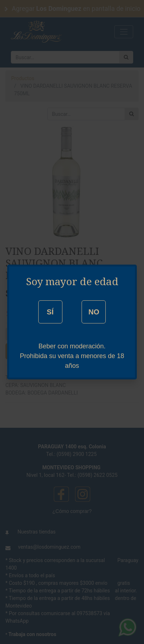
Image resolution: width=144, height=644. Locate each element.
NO (94, 312)
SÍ (50, 312)
